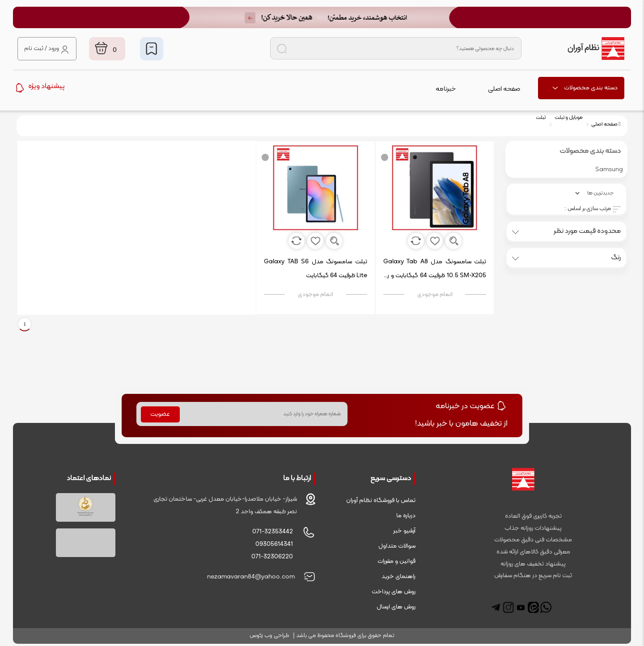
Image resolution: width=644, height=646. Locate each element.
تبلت (541, 118)
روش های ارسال (396, 607)
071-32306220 (272, 557)
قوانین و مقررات (396, 561)
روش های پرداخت (394, 592)
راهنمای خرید (398, 576)
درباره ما (406, 516)
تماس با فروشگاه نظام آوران (381, 500)
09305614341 (274, 544)
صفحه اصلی (504, 89)
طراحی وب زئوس (269, 636)
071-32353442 (273, 532)
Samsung (609, 170)
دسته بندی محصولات (585, 88)
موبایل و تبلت (569, 118)
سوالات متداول (397, 546)
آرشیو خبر (404, 531)
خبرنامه (446, 89)
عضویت (160, 414)
